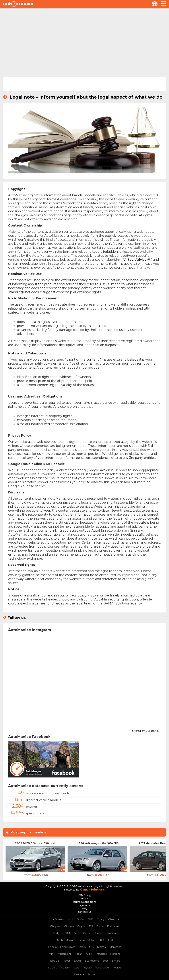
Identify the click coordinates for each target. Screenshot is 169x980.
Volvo (118, 967)
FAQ (84, 908)
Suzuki (66, 967)
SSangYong (92, 961)
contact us (85, 912)
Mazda (102, 947)
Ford (77, 933)
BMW (81, 919)
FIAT (67, 933)
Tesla (77, 967)
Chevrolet (114, 919)
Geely (87, 933)
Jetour (92, 940)
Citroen (69, 926)
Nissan (79, 954)
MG (91, 947)
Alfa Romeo (56, 919)
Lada (111, 940)
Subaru (53, 967)
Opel (89, 954)
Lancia (52, 947)
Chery (101, 919)
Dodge (57, 933)
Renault (54, 961)
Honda (98, 933)
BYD (90, 919)
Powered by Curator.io (144, 730)
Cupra (81, 926)
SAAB (78, 961)
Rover (66, 961)
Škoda (91, 974)
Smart (116, 961)
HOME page (84, 895)
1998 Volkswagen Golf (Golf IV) (98, 843)
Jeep (82, 940)
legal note (85, 905)
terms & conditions (84, 902)
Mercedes (115, 947)
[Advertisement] (84, 42)
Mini (51, 954)
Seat (106, 961)
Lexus (82, 947)
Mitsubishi (64, 954)
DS (91, 926)
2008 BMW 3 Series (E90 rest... (36, 843)
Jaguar (71, 940)
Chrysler (55, 926)
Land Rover (68, 947)
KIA (102, 940)
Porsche (115, 954)
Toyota (87, 967)
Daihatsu (113, 926)
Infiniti (59, 940)
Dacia (100, 926)
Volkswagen (103, 967)
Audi (70, 919)
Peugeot (101, 954)
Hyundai (111, 933)
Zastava (79, 974)
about (84, 898)
